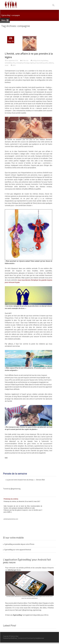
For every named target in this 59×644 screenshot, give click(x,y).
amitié (34, 61)
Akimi (14, 65)
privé (36, 63)
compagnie (19, 63)
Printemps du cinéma (11, 499)
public (46, 63)
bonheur (46, 61)
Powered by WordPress (10, 638)
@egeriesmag (27, 610)
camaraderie (8, 63)
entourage (26, 63)
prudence (41, 63)
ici (20, 570)
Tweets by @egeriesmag (12, 489)
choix (14, 63)
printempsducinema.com (11, 519)
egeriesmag (37, 610)
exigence (32, 63)
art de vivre (40, 61)
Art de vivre (25, 61)
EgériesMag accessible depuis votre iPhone (19, 544)
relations (51, 63)
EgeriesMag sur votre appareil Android (18, 550)
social (7, 65)
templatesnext (40, 638)
